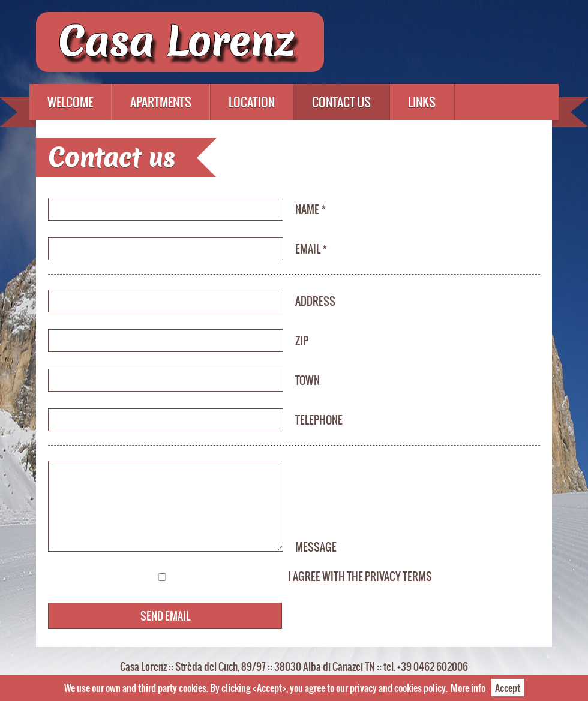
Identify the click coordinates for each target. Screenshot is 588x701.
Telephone (319, 420)
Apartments (161, 102)
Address (315, 301)
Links (422, 102)
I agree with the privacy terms (360, 576)
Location (252, 102)
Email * (311, 249)
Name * (310, 209)
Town (307, 380)
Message (316, 547)
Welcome (70, 102)
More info (468, 688)
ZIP (302, 341)
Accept (508, 688)
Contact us (341, 102)
